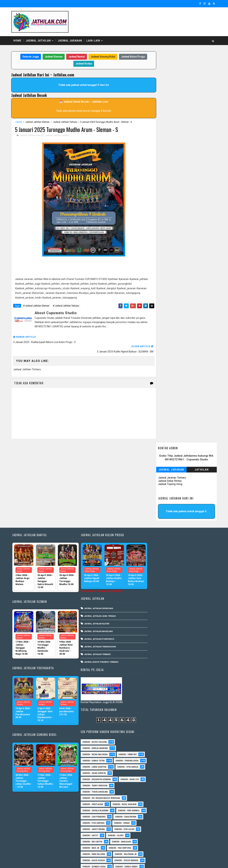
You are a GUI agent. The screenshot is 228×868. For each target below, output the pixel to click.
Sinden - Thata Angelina (162, 514)
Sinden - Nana (184, 776)
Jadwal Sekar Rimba (169, 87)
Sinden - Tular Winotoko (162, 664)
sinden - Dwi (155, 676)
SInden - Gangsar (184, 689)
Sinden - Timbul (181, 608)
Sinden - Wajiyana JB (160, 583)
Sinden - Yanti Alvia (159, 527)
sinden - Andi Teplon (193, 614)
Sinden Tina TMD (158, 838)
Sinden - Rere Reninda (191, 801)
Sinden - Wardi (188, 826)
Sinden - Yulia (182, 832)
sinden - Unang (157, 689)
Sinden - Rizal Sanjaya (191, 527)
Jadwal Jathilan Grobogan (98, 521)
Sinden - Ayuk (156, 714)
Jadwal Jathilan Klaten (96, 537)
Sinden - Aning (157, 626)
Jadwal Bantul (76, 57)
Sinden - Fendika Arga (160, 483)
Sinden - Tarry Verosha (189, 508)
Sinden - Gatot (186, 558)
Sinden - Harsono (158, 751)
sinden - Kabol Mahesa (161, 620)
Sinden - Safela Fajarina (162, 533)
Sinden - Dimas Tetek (160, 477)
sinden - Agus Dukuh (191, 583)
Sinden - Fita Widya (189, 745)
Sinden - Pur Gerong (191, 545)
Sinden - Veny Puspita (161, 614)
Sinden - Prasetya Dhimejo (163, 795)
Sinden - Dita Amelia (194, 489)
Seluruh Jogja (30, 57)
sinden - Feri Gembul (160, 539)
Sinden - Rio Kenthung (161, 807)
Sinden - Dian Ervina (160, 545)
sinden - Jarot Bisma (185, 552)
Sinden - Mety (185, 770)
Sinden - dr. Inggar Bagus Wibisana (168, 520)
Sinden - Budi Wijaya (189, 720)
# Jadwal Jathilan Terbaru (66, 306)
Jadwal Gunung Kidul (102, 57)
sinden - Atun (183, 838)
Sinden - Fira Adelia (159, 745)
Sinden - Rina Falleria (192, 577)
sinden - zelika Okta (187, 845)
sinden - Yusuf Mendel (161, 589)
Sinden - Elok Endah (186, 739)
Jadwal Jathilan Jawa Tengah (99, 529)
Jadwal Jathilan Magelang (98, 544)
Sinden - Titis (189, 820)
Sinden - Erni (156, 645)
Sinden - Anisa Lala (192, 695)
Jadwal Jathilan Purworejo (98, 552)
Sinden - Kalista (196, 757)
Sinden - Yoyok (157, 832)
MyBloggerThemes (73, 862)
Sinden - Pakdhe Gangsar (162, 788)
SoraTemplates (34, 862)
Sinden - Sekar (157, 552)
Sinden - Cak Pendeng (192, 539)
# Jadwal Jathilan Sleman (37, 306)
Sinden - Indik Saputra (184, 645)
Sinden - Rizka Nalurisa (161, 471)
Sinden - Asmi (156, 707)
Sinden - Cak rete (158, 726)
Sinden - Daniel (157, 732)
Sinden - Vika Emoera (160, 826)
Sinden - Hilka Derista (161, 496)
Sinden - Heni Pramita (160, 601)
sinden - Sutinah (158, 845)
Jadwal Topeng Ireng (170, 90)
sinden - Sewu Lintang (191, 683)
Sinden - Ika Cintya (184, 564)
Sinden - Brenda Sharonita (187, 714)
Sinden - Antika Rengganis (163, 633)
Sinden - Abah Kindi (193, 620)
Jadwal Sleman (53, 57)
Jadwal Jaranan (70, 41)
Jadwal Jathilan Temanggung (99, 560)
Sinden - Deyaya (157, 739)
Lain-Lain (94, 41)
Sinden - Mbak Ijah (159, 651)
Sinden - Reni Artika (159, 801)
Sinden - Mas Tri (186, 764)
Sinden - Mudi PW (158, 776)
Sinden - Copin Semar (188, 726)
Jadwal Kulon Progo (132, 57)
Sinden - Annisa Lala (185, 626)
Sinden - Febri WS (194, 471)
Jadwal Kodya (83, 64)
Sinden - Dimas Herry (193, 595)
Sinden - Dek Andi (184, 732)
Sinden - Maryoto (158, 764)
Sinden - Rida (156, 608)
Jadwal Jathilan (39, 41)
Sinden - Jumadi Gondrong (163, 757)
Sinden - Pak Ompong (160, 577)
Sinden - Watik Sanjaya (161, 670)
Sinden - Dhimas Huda (160, 595)
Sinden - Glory (157, 564)
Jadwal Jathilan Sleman (38, 122)
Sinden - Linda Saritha (161, 489)
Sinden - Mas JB (186, 570)
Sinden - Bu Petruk (159, 720)
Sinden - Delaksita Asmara (163, 502)
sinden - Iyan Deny (181, 676)
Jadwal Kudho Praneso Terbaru (100, 575)
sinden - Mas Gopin (159, 683)
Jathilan (201, 76)
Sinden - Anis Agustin (160, 695)
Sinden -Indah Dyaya (193, 670)
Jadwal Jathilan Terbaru (65, 122)
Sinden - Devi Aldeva (160, 639)
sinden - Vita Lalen (159, 558)
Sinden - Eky (186, 639)
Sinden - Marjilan (158, 570)
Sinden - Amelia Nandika (162, 464)
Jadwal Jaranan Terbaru (172, 84)
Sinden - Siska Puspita (161, 658)
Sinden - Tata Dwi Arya (161, 820)
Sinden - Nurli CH (158, 508)
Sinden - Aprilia (157, 701)
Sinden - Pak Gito (190, 601)
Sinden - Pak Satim (184, 782)
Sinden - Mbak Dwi (158, 770)
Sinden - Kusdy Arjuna (161, 458)
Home (18, 41)
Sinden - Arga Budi (185, 701)
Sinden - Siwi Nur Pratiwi (162, 813)
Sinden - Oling (156, 782)
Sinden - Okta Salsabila (191, 651)
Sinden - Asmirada (183, 707)
